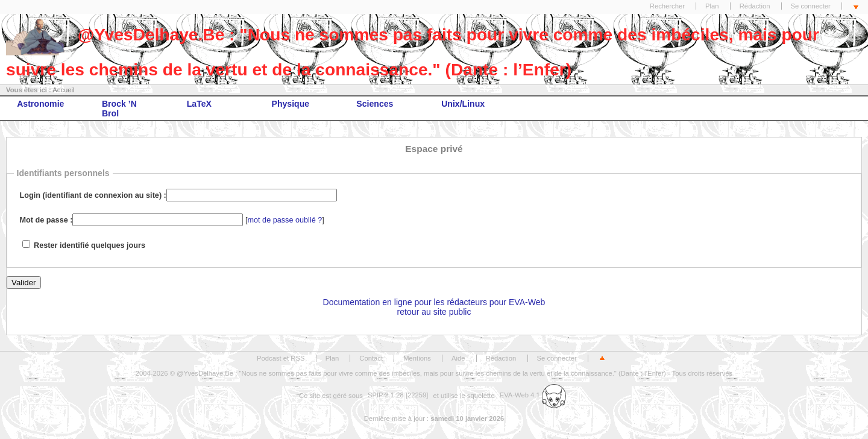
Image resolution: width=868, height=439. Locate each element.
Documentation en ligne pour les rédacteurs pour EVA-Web (434, 302)
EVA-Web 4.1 (533, 395)
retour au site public (434, 312)
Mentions (417, 358)
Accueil (63, 90)
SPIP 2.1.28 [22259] (398, 395)
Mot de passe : (46, 220)
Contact (371, 358)
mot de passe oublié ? (285, 220)
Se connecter (811, 6)
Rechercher (667, 6)
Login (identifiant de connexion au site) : (93, 195)
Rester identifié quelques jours (90, 245)
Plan (712, 6)
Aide (458, 358)
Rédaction (755, 6)
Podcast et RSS (281, 358)
